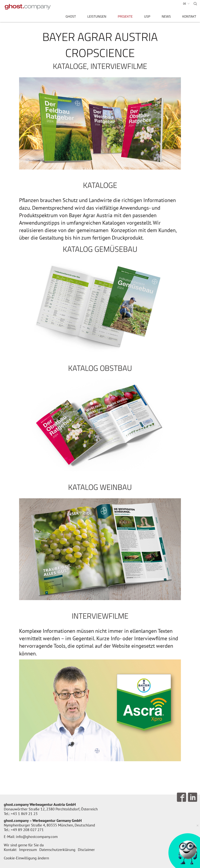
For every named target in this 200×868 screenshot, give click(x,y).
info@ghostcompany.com (37, 837)
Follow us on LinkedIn (193, 797)
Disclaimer (86, 850)
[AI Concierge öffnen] (186, 853)
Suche (195, 4)
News (166, 17)
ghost (71, 17)
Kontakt (189, 17)
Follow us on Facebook (181, 797)
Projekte (125, 17)
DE (185, 4)
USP (147, 17)
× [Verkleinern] (198, 825)
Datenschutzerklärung (57, 850)
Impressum (28, 850)
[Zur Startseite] (28, 7)
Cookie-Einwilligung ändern (26, 858)
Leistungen (97, 17)
